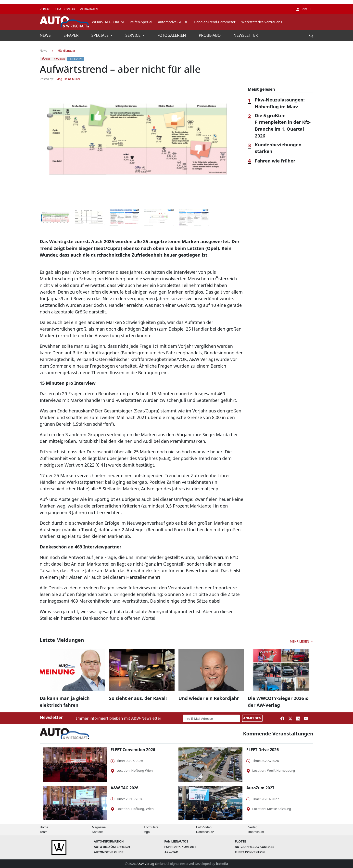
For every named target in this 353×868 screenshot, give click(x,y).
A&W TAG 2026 (125, 788)
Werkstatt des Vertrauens (262, 22)
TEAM (57, 9)
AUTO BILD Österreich (112, 847)
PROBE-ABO (210, 35)
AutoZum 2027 (260, 788)
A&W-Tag (171, 852)
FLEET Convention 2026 (133, 750)
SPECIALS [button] (101, 35)
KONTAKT (71, 9)
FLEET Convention (250, 852)
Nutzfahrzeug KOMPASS (255, 847)
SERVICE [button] (133, 35)
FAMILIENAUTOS (176, 842)
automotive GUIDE (173, 22)
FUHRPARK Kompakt (180, 847)
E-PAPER (72, 35)
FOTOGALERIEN (172, 35)
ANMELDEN (252, 718)
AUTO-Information (109, 842)
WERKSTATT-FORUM (108, 22)
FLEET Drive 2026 (263, 750)
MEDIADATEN (89, 9)
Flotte (241, 842)
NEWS (46, 35)
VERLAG (45, 9)
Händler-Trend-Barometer (215, 22)
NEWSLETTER (246, 35)
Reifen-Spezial (141, 22)
